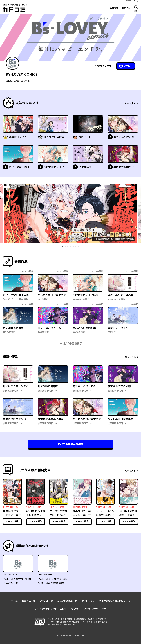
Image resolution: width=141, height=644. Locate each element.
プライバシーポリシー (95, 609)
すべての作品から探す (70, 444)
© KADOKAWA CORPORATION (71, 635)
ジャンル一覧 (46, 601)
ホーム (14, 601)
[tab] (63, 246)
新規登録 (114, 8)
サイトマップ (88, 601)
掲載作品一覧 (29, 601)
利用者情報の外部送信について (115, 601)
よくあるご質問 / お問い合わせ (51, 609)
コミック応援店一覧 (67, 601)
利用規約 (75, 609)
